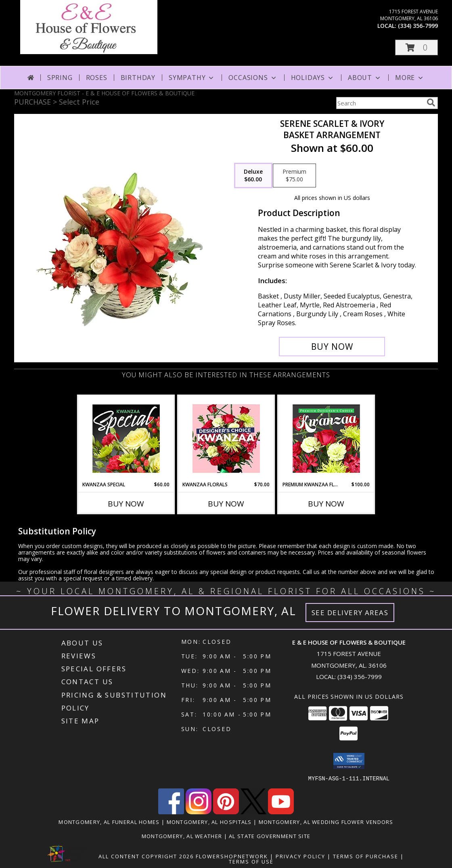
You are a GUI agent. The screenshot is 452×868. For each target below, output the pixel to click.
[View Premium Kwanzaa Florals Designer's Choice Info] (326, 438)
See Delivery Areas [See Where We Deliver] (350, 613)
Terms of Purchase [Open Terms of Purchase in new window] (366, 856)
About (365, 78)
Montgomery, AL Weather (182, 836)
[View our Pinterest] (226, 812)
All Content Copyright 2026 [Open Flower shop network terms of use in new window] (146, 856)
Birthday (138, 78)
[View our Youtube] (281, 812)
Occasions (253, 78)
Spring (60, 78)
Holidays (313, 78)
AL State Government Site (270, 836)
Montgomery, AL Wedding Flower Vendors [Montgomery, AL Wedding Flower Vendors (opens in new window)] (326, 822)
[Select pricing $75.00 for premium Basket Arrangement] (294, 176)
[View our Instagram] (199, 812)
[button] (416, 47)
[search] (431, 103)
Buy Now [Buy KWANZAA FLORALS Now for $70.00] (226, 504)
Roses (97, 78)
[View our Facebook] (171, 812)
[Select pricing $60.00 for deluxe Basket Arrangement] (253, 176)
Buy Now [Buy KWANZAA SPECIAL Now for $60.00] (126, 504)
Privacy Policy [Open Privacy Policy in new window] (300, 856)
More (410, 78)
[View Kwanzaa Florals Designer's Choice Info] (226, 438)
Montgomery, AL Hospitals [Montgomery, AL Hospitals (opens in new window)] (209, 822)
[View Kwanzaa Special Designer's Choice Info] (126, 438)
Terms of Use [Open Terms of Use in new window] (251, 861)
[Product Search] (380, 103)
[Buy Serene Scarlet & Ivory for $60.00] (332, 347)
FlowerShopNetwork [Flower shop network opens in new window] (232, 856)
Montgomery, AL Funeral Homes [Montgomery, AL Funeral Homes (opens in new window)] (109, 822)
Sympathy (192, 78)
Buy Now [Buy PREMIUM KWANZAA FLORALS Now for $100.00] (326, 504)
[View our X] (253, 812)
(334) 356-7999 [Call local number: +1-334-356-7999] (418, 26)
